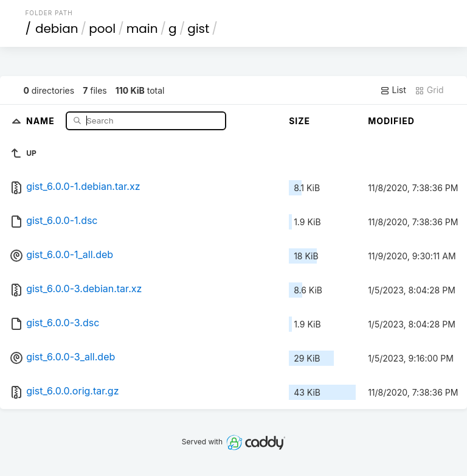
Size (299, 121)
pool (102, 29)
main (142, 29)
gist (198, 29)
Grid (429, 90)
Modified (391, 121)
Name (42, 120)
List (393, 90)
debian (57, 29)
